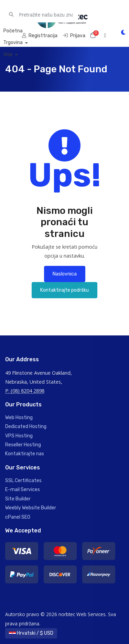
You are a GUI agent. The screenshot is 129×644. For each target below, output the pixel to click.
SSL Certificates (23, 481)
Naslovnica (65, 274)
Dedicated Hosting (26, 427)
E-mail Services (23, 490)
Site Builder (18, 499)
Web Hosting (19, 418)
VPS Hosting (19, 436)
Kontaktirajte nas (25, 454)
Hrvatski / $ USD (31, 633)
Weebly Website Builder (31, 508)
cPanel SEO (18, 517)
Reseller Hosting (23, 445)
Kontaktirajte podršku (64, 290)
